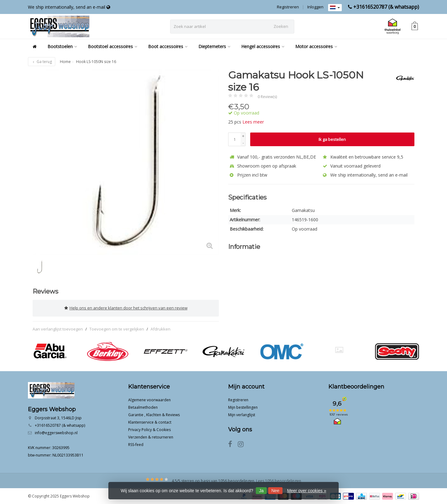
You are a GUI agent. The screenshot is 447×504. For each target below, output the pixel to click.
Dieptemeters (214, 46)
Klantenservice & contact (150, 422)
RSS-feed (136, 444)
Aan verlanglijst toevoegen (58, 328)
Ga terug (42, 62)
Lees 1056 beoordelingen (279, 481)
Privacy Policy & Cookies (149, 429)
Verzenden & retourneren (151, 437)
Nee (275, 491)
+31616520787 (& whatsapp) (386, 7)
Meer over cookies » (307, 491)
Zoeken (281, 26)
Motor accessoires (316, 46)
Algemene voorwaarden (149, 400)
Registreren (288, 7)
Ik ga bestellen (332, 139)
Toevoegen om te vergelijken (117, 328)
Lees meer (253, 122)
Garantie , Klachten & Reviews (154, 414)
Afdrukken (160, 328)
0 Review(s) (267, 97)
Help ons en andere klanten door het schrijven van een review (126, 308)
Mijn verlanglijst (242, 414)
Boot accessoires (168, 46)
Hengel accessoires (263, 46)
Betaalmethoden (143, 407)
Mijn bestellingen (243, 407)
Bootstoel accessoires (113, 46)
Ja (261, 491)
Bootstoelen (62, 46)
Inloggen (315, 7)
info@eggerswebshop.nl (56, 432)
